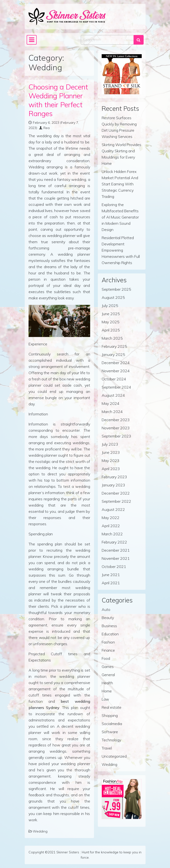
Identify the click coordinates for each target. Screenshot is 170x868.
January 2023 (113, 485)
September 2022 (116, 501)
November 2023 (116, 428)
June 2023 (111, 452)
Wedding (40, 831)
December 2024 (116, 363)
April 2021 (111, 583)
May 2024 (111, 403)
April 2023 (111, 469)
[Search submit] (139, 40)
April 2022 (111, 526)
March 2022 (112, 534)
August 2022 (113, 509)
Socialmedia (112, 724)
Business (109, 626)
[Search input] (107, 40)
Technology (111, 740)
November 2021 (116, 558)
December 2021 (116, 550)
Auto (106, 609)
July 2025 (110, 306)
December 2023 (116, 420)
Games (108, 667)
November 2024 (116, 371)
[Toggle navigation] (32, 40)
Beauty (108, 618)
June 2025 (111, 314)
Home (107, 691)
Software (110, 732)
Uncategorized (114, 756)
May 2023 (111, 461)
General (108, 675)
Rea (47, 128)
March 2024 (112, 412)
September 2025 (116, 289)
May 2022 (111, 518)
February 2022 (114, 542)
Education (110, 634)
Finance (108, 650)
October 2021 (114, 567)
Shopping (110, 715)
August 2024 (113, 395)
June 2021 (111, 575)
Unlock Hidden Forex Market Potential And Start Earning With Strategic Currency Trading (120, 184)
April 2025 (111, 330)
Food (106, 658)
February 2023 (114, 477)
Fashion (108, 642)
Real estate (111, 707)
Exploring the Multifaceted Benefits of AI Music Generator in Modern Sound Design (120, 217)
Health (107, 683)
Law (105, 699)
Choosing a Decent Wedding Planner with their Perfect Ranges (58, 100)
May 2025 (111, 322)
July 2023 (110, 444)
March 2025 (112, 338)
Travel (107, 748)
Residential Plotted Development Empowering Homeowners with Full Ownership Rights (121, 250)
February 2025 (114, 346)
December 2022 (116, 493)
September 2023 (116, 436)
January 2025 (113, 354)
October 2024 (114, 379)
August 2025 (113, 297)
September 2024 (116, 387)
